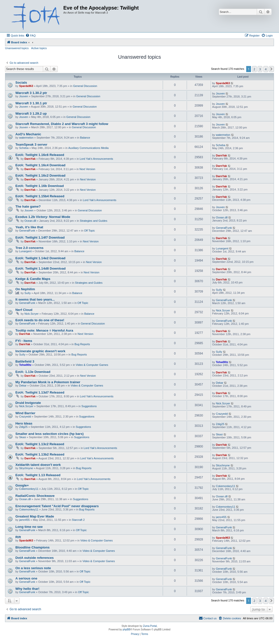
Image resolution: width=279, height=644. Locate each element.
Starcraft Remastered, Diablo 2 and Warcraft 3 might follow (62, 124)
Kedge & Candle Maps (33, 279)
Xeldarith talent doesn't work (38, 465)
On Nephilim (25, 289)
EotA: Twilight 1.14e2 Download (40, 258)
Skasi (23, 437)
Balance (85, 138)
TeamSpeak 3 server (31, 144)
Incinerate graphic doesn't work (40, 351)
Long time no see (29, 527)
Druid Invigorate (28, 403)
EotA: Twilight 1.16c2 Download (40, 175)
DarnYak (30, 159)
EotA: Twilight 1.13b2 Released (40, 454)
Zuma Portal (150, 626)
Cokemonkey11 (29, 489)
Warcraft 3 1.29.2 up (31, 114)
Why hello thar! (27, 589)
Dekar (23, 385)
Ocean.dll (30, 221)
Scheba (24, 148)
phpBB (126, 630)
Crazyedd (25, 416)
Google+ (22, 485)
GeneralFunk (27, 231)
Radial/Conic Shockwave (35, 496)
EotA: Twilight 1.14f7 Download (40, 237)
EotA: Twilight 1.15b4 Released (40, 196)
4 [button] (266, 69)
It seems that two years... (35, 299)
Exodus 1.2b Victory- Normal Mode (43, 217)
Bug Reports (82, 344)
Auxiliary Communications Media (89, 148)
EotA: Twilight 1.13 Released (38, 475)
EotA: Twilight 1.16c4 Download (40, 165)
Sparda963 (26, 86)
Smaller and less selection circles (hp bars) (49, 434)
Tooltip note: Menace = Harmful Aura (44, 330)
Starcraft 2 (78, 520)
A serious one (26, 578)
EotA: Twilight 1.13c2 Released (40, 444)
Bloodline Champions (33, 547)
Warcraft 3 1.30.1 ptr (31, 103)
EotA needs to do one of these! (40, 320)
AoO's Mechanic (28, 134)
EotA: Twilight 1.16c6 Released (40, 155)
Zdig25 (23, 427)
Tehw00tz (25, 365)
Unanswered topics (17, 48)
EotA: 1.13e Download (33, 372)
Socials (21, 83)
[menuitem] (31, 36)
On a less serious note (33, 568)
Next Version (87, 169)
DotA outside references (35, 558)
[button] (271, 69)
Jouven (24, 96)
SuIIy (28, 293)
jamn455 (24, 520)
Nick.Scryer (32, 314)
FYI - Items (24, 341)
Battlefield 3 (25, 361)
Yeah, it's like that (29, 227)
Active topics (39, 48)
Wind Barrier (25, 413)
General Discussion (85, 86)
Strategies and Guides (93, 221)
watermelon (26, 138)
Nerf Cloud (24, 310)
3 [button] (260, 69)
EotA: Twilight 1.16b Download (40, 186)
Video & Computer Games (92, 365)
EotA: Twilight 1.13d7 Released (40, 392)
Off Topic (89, 231)
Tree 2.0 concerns (29, 248)
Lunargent (25, 251)
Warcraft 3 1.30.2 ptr (31, 93)
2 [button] (254, 69)
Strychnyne (26, 468)
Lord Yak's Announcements (96, 159)
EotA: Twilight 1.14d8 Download (40, 268)
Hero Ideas (24, 423)
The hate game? (28, 206)
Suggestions (89, 406)
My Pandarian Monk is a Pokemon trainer (48, 382)
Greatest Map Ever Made (35, 516)
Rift (18, 537)
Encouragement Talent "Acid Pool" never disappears (57, 506)
